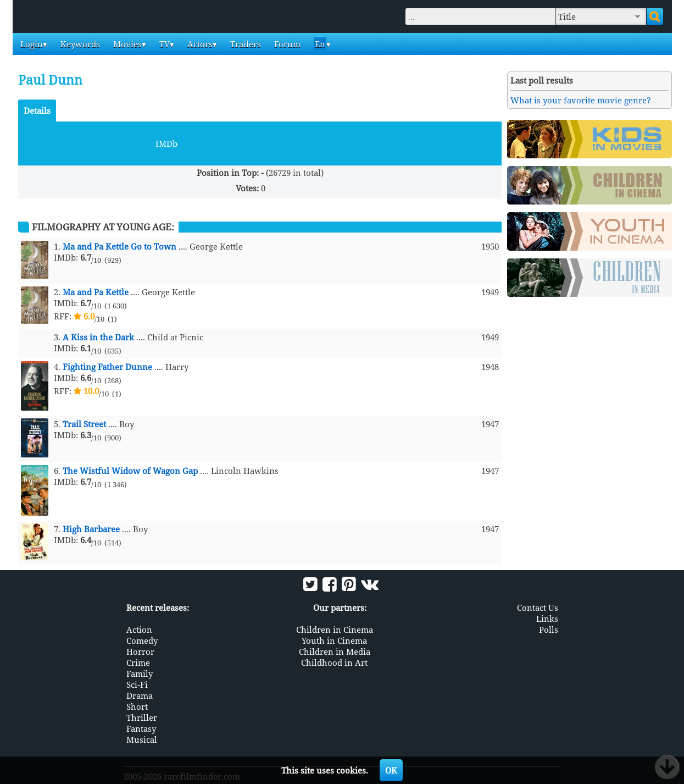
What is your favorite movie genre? (581, 100)
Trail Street (84, 424)
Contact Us (538, 608)
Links (547, 619)
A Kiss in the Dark (98, 337)
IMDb (166, 143)
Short (137, 706)
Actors (199, 44)
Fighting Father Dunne (107, 367)
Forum (286, 44)
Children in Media (335, 652)
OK (391, 770)
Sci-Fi (137, 684)
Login (30, 44)
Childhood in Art (334, 662)
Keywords (79, 44)
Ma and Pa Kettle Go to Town (119, 246)
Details (37, 111)
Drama (140, 695)
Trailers (244, 44)
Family (140, 673)
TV (163, 44)
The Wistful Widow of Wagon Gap (130, 471)
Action (139, 630)
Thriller (142, 717)
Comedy (142, 641)
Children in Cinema (335, 630)
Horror (140, 652)
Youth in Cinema (334, 641)
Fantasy (141, 728)
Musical (142, 739)
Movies (126, 44)
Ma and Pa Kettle (96, 292)
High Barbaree (91, 529)
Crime (138, 662)
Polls (549, 630)
